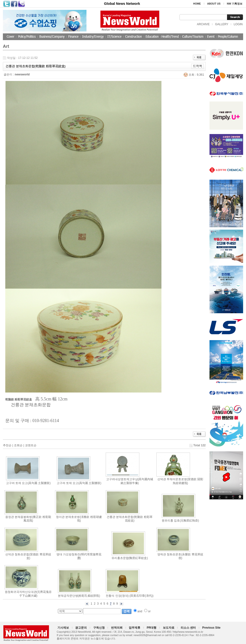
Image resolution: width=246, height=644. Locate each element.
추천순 (7, 445)
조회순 (18, 445)
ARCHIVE (203, 24)
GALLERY (222, 24)
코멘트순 (31, 445)
